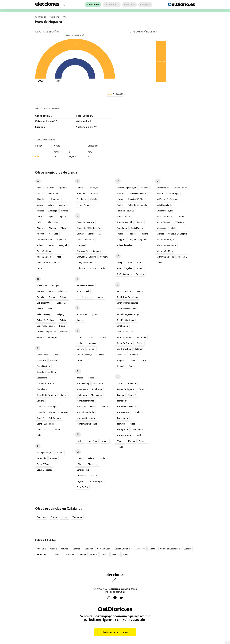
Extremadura (43, 555)
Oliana (91, 458)
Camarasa (41, 360)
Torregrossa (122, 430)
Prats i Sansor (137, 228)
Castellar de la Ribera (47, 372)
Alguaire (63, 217)
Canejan (54, 360)
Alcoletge (53, 211)
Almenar (53, 228)
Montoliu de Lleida (85, 412)
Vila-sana (180, 222)
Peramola (121, 193)
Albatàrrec (55, 199)
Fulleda (94, 199)
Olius (80, 464)
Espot (59, 453)
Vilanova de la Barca (166, 245)
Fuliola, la (81, 199)
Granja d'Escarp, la (85, 240)
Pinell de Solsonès (138, 193)
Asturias (65, 549)
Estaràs (54, 458)
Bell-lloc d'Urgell (45, 303)
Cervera (40, 401)
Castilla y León (104, 549)
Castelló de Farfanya (46, 395)
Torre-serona (123, 412)
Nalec (80, 441)
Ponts (140, 222)
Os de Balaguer (96, 481)
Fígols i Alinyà (83, 205)
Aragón (53, 549)
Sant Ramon (122, 326)
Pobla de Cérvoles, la (138, 205)
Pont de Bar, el (123, 217)
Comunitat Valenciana (170, 549)
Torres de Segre (124, 435)
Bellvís (63, 320)
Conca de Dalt (43, 430)
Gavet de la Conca (85, 222)
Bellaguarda (62, 303)
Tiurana (120, 395)
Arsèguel (63, 245)
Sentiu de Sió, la (124, 343)
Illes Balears (69, 555)
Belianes (64, 297)
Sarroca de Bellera (125, 332)
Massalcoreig (83, 384)
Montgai (104, 407)
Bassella (41, 297)
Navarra (127, 555)
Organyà (81, 481)
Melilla (105, 555)
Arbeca (40, 245)
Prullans (144, 234)
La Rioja (82, 555)
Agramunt (63, 188)
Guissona (81, 268)
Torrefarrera (122, 418)
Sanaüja (139, 291)
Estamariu (41, 458)
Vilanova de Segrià (165, 257)
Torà (139, 435)
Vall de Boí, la (163, 188)
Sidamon (139, 349)
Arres (51, 245)
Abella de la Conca (46, 188)
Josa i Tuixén (82, 314)
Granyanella (82, 245)
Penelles (144, 188)
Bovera (40, 337)
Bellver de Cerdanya (46, 320)
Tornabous (122, 401)
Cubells (40, 435)
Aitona (40, 193)
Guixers (93, 268)
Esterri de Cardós (45, 470)
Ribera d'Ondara (135, 263)
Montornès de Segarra (87, 424)
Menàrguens (82, 389)
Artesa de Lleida (44, 251)
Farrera (80, 188)
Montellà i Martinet (85, 401)
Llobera (80, 360)
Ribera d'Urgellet (124, 268)
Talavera (132, 384)
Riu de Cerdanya (124, 274)
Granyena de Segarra (86, 257)
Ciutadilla (41, 412)
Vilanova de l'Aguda (166, 240)
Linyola (91, 337)
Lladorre (103, 337)
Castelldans (42, 378)
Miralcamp (97, 389)
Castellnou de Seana (46, 384)
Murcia (115, 555)
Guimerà (104, 257)
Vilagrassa (161, 228)
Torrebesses (139, 412)
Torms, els (133, 395)
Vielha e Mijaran (164, 222)
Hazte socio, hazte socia (115, 632)
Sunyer (132, 366)
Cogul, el (41, 418)
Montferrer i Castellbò (87, 407)
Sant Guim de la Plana (127, 309)
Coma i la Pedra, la (46, 424)
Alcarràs (40, 211)
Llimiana (100, 355)
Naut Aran (92, 441)
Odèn (80, 458)
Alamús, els (53, 193)
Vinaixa (160, 263)
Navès (104, 441)
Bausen (52, 297)
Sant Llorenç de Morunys (128, 314)
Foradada (95, 193)
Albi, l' (51, 205)
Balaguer (56, 286)
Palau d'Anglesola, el (126, 188)
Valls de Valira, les (165, 211)
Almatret (41, 228)
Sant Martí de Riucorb (126, 320)
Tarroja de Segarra (125, 389)
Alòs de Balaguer (45, 240)
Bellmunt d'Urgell (45, 314)
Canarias (76, 549)
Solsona (134, 355)
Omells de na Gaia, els (87, 476)
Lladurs (80, 343)
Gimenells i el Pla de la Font (90, 228)
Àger (40, 268)
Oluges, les (93, 464)
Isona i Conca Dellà (85, 286)
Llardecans (93, 343)
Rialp (120, 263)
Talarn (120, 384)
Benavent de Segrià (46, 326)
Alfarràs (65, 211)
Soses (144, 360)
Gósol (104, 268)
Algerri (51, 217)
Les (80, 337)
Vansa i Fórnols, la (165, 217)
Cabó (56, 355)
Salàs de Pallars (124, 291)
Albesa (40, 205)
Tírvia (120, 447)
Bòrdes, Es (53, 337)
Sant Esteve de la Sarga (128, 297)
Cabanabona (43, 355)
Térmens (143, 441)
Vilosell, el (183, 257)
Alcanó (62, 205)
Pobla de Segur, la (125, 211)
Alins (40, 222)
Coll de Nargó (55, 418)
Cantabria (89, 549)
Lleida (92, 349)
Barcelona (41, 517)
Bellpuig (60, 314)
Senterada (141, 337)
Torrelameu (137, 430)
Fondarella (82, 193)
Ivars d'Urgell (83, 291)
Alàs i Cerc (53, 234)
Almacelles (53, 222)
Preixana (121, 234)
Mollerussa (82, 395)
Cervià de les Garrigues (47, 407)
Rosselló (140, 274)
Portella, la (122, 228)
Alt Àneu (41, 234)
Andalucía (41, 549)
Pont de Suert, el (124, 222)
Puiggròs (121, 240)
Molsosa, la (96, 395)
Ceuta (153, 549)
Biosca (62, 326)
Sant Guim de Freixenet (127, 303)
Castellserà (42, 389)
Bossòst (64, 332)
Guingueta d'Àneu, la (86, 263)
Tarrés (141, 389)
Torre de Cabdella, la (126, 407)
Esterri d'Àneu (43, 464)
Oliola (102, 458)
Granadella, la (94, 234)
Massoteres (98, 384)
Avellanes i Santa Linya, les (49, 263)
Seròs (139, 343)
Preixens (133, 234)
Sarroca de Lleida (125, 337)
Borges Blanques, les (46, 332)
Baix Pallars (42, 286)
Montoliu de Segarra (86, 418)
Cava (63, 395)
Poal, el (120, 205)
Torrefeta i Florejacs (126, 424)
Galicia (56, 555)
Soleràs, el (121, 355)
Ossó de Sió (82, 487)
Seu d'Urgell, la (124, 349)
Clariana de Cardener (59, 412)
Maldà (91, 378)
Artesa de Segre (44, 257)
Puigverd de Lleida (125, 245)
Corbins (57, 430)
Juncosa (96, 314)
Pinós (120, 199)
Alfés (40, 217)
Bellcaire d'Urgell (45, 309)
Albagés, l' (42, 199)
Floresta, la (93, 188)
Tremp (120, 441)
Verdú (181, 217)
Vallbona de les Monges (168, 193)
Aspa (59, 257)
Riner (140, 268)
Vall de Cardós (180, 188)
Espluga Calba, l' (44, 453)
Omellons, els (83, 470)
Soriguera (121, 360)
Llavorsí (80, 349)
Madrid (94, 555)
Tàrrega (131, 441)
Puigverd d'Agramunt (139, 240)
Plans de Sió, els (135, 199)
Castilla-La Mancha (123, 549)
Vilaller (174, 228)
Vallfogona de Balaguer (167, 199)
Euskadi (187, 549)
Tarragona (77, 517)
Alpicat (64, 228)
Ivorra (100, 297)
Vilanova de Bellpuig (178, 234)
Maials (80, 378)
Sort (133, 360)
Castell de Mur (43, 366)
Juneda (80, 320)
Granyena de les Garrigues (89, 251)
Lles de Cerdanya (85, 355)
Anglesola (61, 240)
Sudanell (121, 366)
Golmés (80, 234)
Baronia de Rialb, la (58, 291)
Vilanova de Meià (165, 251)
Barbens (41, 291)
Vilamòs (160, 234)
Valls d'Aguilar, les (165, 205)
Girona (54, 517)
